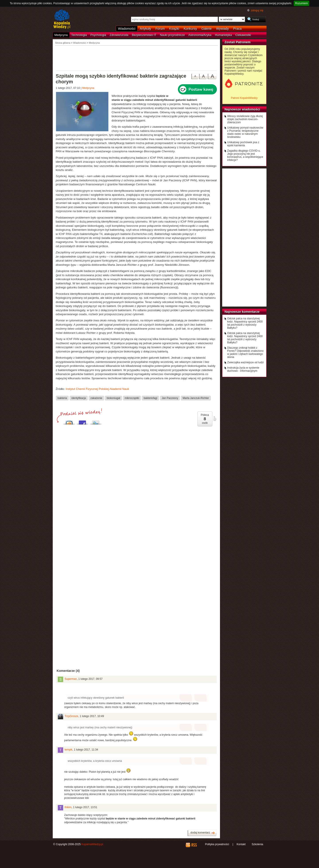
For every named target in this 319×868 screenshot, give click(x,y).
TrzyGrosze (72, 716)
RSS (194, 845)
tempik (69, 750)
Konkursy (190, 29)
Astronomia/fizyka (200, 35)
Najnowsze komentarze (242, 312)
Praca (237, 29)
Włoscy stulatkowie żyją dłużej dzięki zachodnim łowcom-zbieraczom (245, 119)
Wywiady (223, 29)
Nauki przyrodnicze (172, 35)
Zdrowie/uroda (119, 35)
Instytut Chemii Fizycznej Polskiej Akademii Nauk (97, 389)
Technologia (79, 35)
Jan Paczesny (170, 398)
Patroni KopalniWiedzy (244, 98)
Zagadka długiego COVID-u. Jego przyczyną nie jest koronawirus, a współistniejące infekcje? (245, 155)
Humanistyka (223, 35)
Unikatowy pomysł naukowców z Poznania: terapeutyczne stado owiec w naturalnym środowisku (245, 132)
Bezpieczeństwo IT (144, 35)
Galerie (206, 29)
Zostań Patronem (238, 42)
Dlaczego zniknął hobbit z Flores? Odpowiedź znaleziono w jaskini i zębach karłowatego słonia (245, 352)
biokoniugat (114, 398)
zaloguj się (257, 10)
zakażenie (96, 398)
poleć (215, 419)
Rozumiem (301, 3)
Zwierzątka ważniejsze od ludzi (246, 362)
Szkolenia (257, 844)
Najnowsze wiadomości (242, 109)
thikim (68, 807)
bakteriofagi (150, 398)
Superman (71, 679)
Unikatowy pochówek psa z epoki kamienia (243, 144)
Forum (160, 29)
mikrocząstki (132, 398)
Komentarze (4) (68, 671)
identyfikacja (79, 398)
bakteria (62, 398)
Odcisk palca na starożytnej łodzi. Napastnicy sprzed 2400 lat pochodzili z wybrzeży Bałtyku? (245, 323)
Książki (174, 29)
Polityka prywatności (217, 844)
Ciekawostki (243, 35)
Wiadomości (127, 29)
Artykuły (145, 29)
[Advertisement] (136, 58)
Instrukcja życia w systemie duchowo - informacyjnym (243, 369)
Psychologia (98, 35)
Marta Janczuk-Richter (196, 398)
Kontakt (241, 844)
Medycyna (61, 35)
